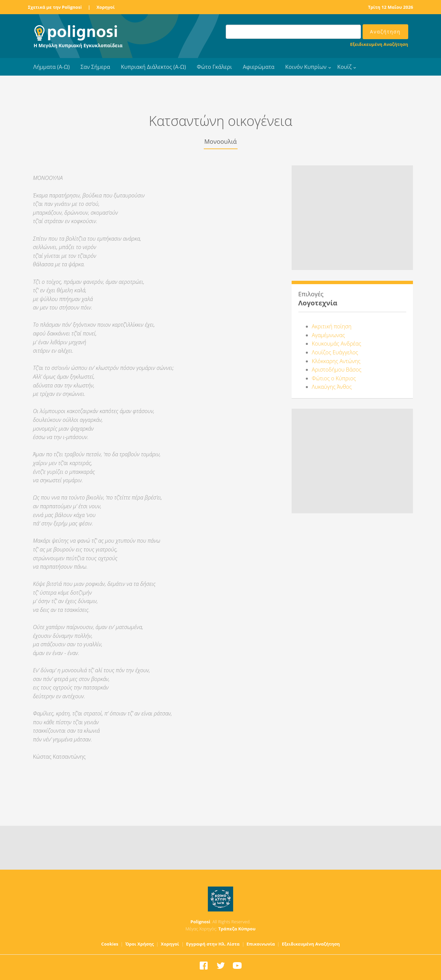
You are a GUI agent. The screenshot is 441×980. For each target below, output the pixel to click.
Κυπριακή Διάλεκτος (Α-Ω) (154, 67)
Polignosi (201, 922)
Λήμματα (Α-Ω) (52, 67)
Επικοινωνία (261, 944)
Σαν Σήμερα (95, 67)
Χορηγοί (105, 7)
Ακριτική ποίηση (332, 326)
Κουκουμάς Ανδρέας (337, 344)
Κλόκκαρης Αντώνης (336, 361)
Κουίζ (344, 67)
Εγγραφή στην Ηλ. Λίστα (213, 944)
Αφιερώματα (259, 67)
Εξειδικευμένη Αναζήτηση (379, 44)
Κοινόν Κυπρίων (306, 67)
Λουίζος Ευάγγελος (335, 352)
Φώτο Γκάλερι (214, 67)
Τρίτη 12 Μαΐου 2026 (391, 7)
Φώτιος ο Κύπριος (334, 378)
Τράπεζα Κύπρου (237, 929)
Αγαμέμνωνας (328, 335)
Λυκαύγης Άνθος (332, 387)
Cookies (110, 944)
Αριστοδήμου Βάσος (337, 370)
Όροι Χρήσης (140, 944)
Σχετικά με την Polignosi (55, 7)
